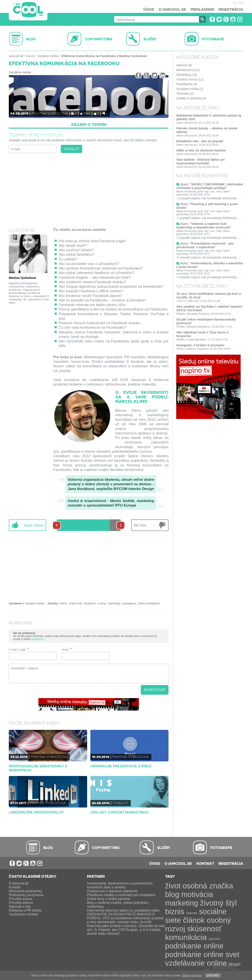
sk (234, 2)
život (173, 886)
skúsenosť (204, 929)
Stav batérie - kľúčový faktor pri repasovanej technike (200, 161)
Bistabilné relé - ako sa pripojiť (200, 141)
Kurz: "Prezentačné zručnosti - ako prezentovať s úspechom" (205, 245)
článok (194, 920)
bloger (235, 964)
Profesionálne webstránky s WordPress (38, 768)
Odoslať (71, 149)
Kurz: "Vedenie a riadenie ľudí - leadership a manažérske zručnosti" (204, 225)
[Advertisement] (89, 190)
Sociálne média (48, 56)
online (63, 603)
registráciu (37, 639)
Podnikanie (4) (187, 84)
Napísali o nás (20, 907)
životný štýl (218, 903)
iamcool (214, 939)
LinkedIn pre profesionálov (36, 812)
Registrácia (231, 9)
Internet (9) (184, 65)
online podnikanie (149, 603)
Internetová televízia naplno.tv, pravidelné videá (123, 910)
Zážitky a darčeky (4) (191, 98)
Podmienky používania (26, 895)
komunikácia (186, 937)
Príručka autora (20, 899)
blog (172, 894)
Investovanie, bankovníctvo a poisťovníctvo (120, 883)
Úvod (149, 9)
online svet (75, 603)
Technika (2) (185, 93)
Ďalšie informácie (192, 975)
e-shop (102, 603)
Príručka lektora (21, 903)
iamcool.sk (16, 56)
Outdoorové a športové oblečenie (112, 891)
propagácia (129, 603)
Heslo (65, 650)
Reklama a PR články (25, 910)
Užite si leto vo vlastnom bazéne (201, 150)
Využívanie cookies (23, 914)
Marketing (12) (187, 75)
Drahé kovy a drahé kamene (109, 899)
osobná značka (208, 886)
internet (192, 913)
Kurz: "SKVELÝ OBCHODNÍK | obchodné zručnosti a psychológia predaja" (209, 186)
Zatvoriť (213, 975)
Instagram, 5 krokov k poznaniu (200, 345)
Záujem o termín (89, 124)
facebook (90, 603)
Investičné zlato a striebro (106, 887)
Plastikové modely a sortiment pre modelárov (121, 895)
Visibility (120, 802)
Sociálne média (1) (190, 89)
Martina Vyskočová (50, 113)
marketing (114, 603)
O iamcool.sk (172, 9)
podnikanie (183, 946)
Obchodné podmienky (26, 891)
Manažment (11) (188, 70)
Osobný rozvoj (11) (190, 79)
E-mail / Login (17, 650)
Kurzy (30, 56)
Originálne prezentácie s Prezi (121, 766)
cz (241, 2)
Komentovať (155, 690)
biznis (175, 911)
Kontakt (205, 863)
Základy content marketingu (119, 812)
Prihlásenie (202, 9)
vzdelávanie (185, 963)
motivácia (197, 894)
